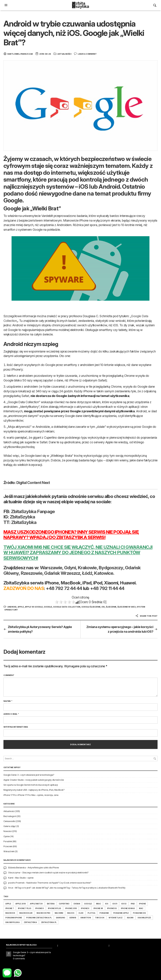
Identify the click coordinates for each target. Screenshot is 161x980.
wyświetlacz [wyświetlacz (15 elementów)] (116, 918)
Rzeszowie (32, 573)
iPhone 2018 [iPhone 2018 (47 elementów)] (71, 908)
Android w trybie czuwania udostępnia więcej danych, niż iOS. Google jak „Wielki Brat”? (74, 33)
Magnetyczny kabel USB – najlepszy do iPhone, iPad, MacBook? (34, 790)
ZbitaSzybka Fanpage (33, 511)
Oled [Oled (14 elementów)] (81, 913)
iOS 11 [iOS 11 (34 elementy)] (115, 904)
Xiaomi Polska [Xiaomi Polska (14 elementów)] (12, 922)
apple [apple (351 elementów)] (8, 904)
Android (12, 607)
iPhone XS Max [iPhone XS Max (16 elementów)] (128, 908)
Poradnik (8, 841)
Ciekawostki (9, 821)
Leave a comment (87, 54)
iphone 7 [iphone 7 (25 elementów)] (9, 908)
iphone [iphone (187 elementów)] (142, 904)
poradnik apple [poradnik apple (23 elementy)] (121, 913)
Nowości (8, 831)
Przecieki (8, 846)
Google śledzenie (91, 607)
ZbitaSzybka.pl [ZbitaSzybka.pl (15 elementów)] (49, 922)
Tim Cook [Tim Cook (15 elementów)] (100, 918)
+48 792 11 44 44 (107, 588)
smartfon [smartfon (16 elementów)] (85, 918)
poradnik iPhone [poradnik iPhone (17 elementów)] (14, 918)
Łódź (87, 573)
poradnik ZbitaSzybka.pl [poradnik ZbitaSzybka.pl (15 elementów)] (39, 918)
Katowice (104, 573)
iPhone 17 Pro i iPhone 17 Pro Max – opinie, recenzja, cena (31, 795)
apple (21, 607)
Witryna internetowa (16, 727)
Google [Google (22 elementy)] (88, 904)
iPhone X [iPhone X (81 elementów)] (85, 908)
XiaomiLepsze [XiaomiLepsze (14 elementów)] (144, 918)
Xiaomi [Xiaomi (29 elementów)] (130, 918)
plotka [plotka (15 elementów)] (91, 913)
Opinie (7, 836)
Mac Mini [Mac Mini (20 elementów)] (59, 913)
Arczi (11, 888)
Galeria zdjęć (10, 826)
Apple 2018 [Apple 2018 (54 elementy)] (20, 904)
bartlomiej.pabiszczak (20, 54)
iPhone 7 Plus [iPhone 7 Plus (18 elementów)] (24, 908)
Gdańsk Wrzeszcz (62, 573)
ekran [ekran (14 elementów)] (77, 904)
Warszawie (51, 568)
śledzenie (111, 607)
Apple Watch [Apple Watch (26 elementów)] (36, 904)
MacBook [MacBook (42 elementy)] (10, 913)
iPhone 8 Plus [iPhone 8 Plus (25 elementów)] (54, 908)
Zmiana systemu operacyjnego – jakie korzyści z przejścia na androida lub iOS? (120, 629)
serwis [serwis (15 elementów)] (73, 918)
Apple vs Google (34, 607)
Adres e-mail (11, 714)
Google (48, 607)
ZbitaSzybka (22, 517)
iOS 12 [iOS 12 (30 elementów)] (124, 904)
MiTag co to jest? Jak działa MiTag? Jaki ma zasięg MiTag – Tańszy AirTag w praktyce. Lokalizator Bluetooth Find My (70, 888)
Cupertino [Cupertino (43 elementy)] (64, 904)
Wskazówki (9, 851)
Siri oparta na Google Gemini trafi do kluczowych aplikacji (31, 785)
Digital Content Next (33, 483)
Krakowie (87, 568)
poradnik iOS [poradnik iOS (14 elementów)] (139, 913)
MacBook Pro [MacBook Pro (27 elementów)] (43, 913)
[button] (6, 5)
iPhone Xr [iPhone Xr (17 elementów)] (98, 908)
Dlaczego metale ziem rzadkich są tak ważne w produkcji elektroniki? (56, 873)
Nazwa (8, 701)
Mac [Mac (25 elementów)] (141, 908)
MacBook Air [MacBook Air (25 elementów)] (26, 913)
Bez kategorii (10, 816)
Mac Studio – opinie (24, 878)
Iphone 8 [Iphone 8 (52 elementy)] (39, 908)
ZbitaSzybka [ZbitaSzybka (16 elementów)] (30, 922)
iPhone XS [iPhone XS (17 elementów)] (112, 908)
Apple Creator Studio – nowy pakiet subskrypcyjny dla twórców (34, 780)
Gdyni (70, 568)
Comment (9, 675)
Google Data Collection (67, 607)
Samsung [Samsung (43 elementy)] (61, 918)
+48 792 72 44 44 (64, 588)
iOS (103, 607)
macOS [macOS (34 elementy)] (71, 913)
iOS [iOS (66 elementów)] (107, 904)
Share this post (146, 616)
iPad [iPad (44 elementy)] (133, 904)
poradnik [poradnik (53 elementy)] (104, 913)
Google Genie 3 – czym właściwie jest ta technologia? (29, 775)
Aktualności (64, 54)
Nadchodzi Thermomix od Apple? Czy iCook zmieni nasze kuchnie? (59, 883)
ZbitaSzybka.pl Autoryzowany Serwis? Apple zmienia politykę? (40, 629)
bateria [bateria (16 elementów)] (51, 904)
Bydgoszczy (111, 568)
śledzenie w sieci (126, 607)
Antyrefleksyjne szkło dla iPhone (43, 868)
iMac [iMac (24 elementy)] (99, 904)
